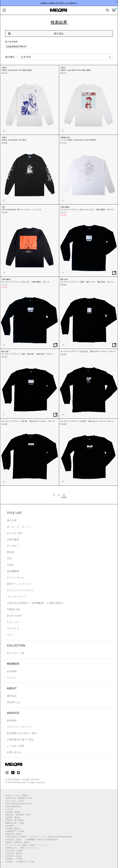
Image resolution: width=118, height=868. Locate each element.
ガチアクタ (13, 628)
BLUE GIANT (14, 616)
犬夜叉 (11, 565)
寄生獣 (11, 552)
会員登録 (12, 671)
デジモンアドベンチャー (20, 590)
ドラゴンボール (16, 578)
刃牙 (9, 558)
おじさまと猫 (14, 533)
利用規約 (12, 720)
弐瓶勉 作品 (13, 609)
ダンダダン (13, 546)
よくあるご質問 (16, 746)
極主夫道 (12, 520)
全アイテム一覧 (16, 653)
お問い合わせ (14, 752)
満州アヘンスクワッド (19, 584)
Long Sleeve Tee (15, 47)
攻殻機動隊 (13, 571)
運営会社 (12, 696)
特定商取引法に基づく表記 (22, 733)
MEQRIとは (14, 702)
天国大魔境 (13, 539)
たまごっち (13, 622)
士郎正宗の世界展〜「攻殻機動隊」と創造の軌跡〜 (35, 603)
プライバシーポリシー (19, 727)
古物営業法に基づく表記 (20, 740)
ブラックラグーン (17, 597)
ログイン (12, 678)
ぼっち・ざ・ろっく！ (19, 527)
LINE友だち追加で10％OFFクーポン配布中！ (59, 3)
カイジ (11, 635)
